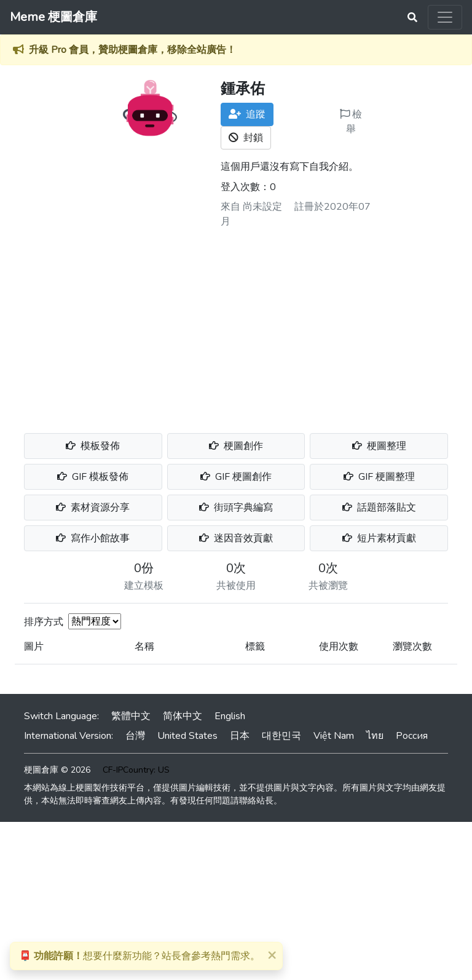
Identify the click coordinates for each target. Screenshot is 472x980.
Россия (412, 736)
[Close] (272, 955)
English (230, 716)
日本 (240, 736)
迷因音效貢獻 (236, 538)
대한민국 (281, 736)
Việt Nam (334, 736)
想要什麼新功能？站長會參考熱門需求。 (140, 956)
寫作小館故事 (93, 538)
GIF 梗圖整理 (379, 477)
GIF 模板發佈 (93, 477)
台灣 (135, 736)
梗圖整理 (379, 446)
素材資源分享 (93, 508)
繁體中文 (131, 716)
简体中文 (183, 716)
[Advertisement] (236, 326)
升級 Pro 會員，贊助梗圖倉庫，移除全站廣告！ (132, 50)
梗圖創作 (236, 446)
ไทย (375, 736)
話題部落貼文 (379, 508)
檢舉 (351, 122)
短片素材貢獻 (379, 538)
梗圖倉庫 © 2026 (57, 770)
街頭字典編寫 (236, 508)
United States (187, 736)
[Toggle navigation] (445, 17)
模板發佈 (93, 446)
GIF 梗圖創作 (236, 477)
